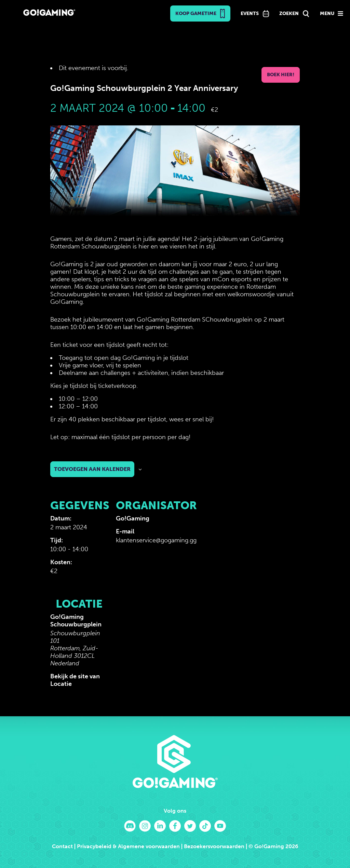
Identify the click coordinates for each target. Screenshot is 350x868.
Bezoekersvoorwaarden (214, 846)
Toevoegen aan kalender (92, 469)
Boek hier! (281, 75)
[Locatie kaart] (152, 633)
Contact (62, 846)
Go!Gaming (133, 518)
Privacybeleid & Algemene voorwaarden (128, 846)
